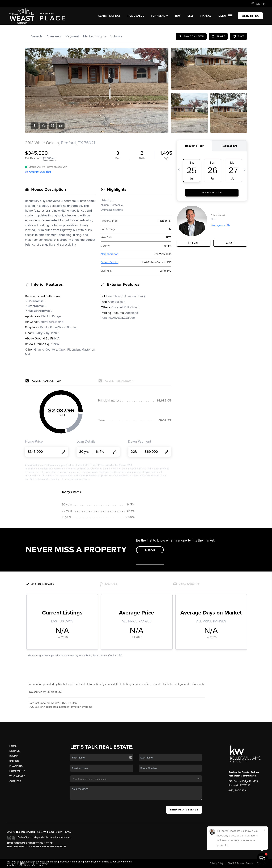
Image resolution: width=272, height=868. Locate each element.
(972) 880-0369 (237, 790)
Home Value (136, 16)
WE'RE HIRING (250, 16)
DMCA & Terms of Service (240, 863)
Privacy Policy (217, 863)
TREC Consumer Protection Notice (30, 843)
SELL (190, 16)
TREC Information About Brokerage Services (37, 847)
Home (13, 746)
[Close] (264, 830)
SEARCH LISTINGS (109, 16)
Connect (15, 781)
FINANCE (206, 16)
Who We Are (17, 776)
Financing (16, 766)
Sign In (258, 4)
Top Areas (160, 16)
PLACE (67, 832)
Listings (14, 751)
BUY (178, 16)
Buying (14, 756)
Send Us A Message (184, 810)
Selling (14, 761)
